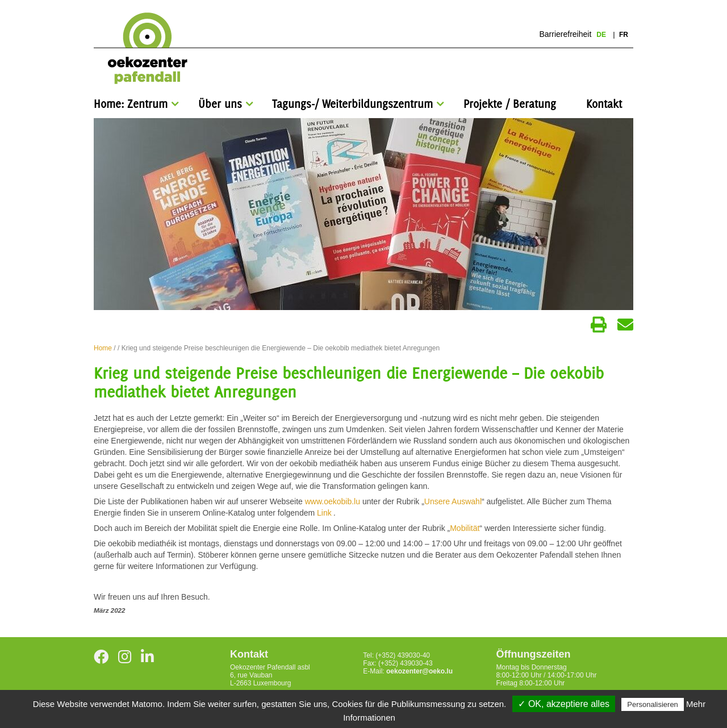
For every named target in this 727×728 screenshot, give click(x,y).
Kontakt (604, 104)
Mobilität (465, 528)
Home (103, 348)
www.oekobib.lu (333, 501)
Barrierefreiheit (565, 34)
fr (624, 35)
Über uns (220, 104)
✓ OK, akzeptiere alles (564, 704)
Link (325, 513)
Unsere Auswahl (453, 501)
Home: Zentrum (131, 104)
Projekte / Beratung (510, 104)
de (602, 35)
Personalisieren (653, 704)
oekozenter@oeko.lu (419, 671)
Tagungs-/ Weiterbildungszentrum (352, 104)
